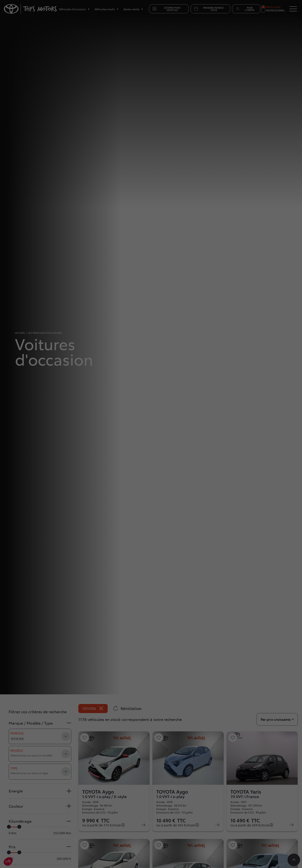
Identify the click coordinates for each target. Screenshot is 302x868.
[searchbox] (33, 757)
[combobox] (40, 754)
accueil (20, 333)
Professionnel (275, 10)
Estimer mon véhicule (166, 9)
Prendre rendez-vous (209, 9)
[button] (40, 723)
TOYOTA (93, 709)
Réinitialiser (128, 708)
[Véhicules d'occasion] (74, 10)
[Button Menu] (293, 9)
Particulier (273, 7)
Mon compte (245, 9)
